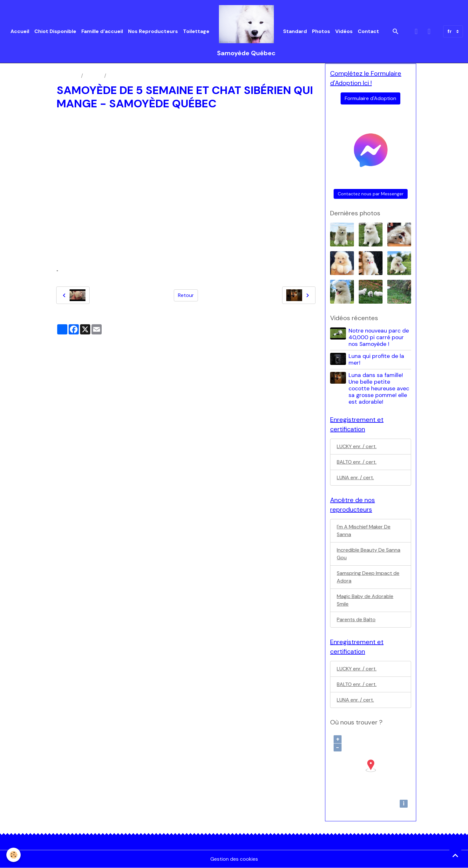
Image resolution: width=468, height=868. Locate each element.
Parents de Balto (356, 619)
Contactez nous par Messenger (371, 194)
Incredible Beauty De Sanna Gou (369, 554)
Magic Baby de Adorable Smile (365, 600)
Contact (368, 31)
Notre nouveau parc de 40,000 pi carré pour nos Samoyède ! (379, 337)
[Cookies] (14, 855)
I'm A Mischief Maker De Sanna (364, 531)
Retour (186, 295)
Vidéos (344, 31)
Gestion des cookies (234, 859)
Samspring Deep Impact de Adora (368, 577)
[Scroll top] (455, 855)
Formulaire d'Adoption (370, 98)
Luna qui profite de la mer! (376, 359)
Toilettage (196, 31)
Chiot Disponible (55, 31)
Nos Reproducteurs (153, 31)
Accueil (20, 31)
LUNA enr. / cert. (355, 478)
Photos (321, 31)
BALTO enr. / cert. (357, 462)
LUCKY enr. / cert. (357, 446)
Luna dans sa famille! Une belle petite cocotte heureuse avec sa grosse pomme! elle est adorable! (379, 388)
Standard (295, 31)
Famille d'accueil (102, 31)
